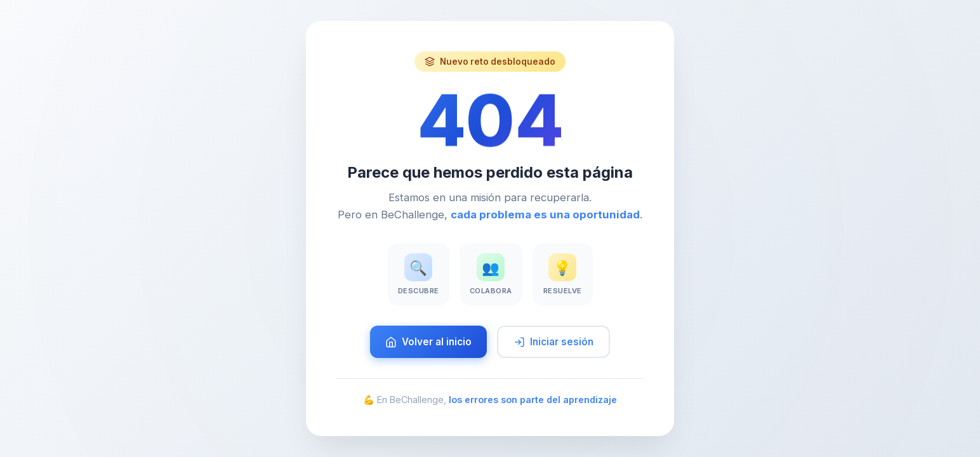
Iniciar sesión (553, 342)
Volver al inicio (428, 342)
